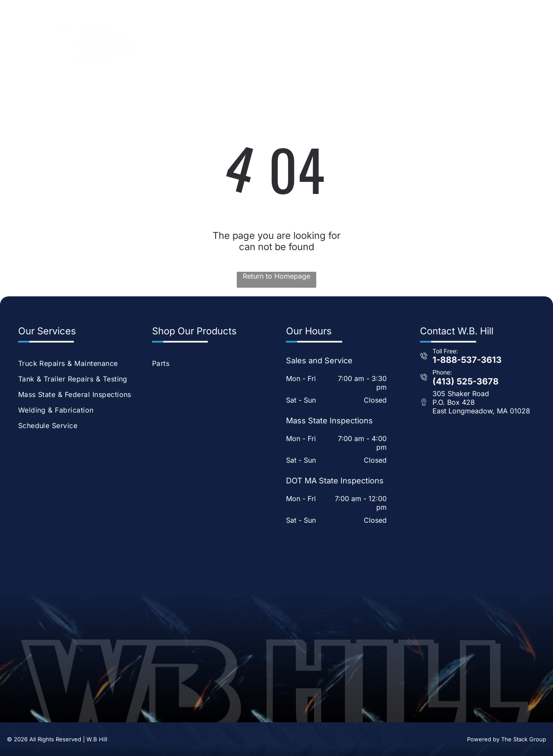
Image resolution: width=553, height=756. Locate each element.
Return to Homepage (276, 276)
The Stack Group (524, 739)
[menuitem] (227, 38)
